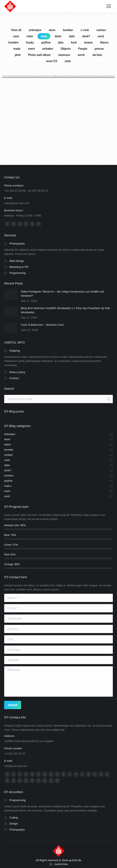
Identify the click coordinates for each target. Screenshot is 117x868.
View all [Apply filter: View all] (16, 30)
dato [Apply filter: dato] (72, 36)
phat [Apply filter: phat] (18, 55)
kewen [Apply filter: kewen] (89, 42)
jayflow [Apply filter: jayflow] (46, 42)
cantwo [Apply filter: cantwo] (101, 30)
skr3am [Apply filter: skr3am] (97, 55)
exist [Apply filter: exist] (101, 36)
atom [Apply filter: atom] (52, 30)
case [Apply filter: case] (16, 36)
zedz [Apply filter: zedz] (68, 61)
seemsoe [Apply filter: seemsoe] (64, 55)
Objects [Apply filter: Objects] (66, 49)
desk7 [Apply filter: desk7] (86, 36)
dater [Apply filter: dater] (58, 36)
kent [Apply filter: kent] (74, 42)
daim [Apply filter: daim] (44, 36)
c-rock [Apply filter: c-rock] (85, 30)
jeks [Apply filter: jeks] (61, 42)
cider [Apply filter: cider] (30, 36)
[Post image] (11, 295)
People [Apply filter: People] (83, 49)
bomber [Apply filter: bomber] (68, 30)
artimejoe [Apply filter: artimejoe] (35, 30)
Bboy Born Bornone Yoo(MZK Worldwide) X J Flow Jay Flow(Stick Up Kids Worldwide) (65, 310)
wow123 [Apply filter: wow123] (52, 61)
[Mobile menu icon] (109, 6)
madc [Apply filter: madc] (17, 49)
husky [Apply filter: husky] (30, 42)
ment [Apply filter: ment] (31, 49)
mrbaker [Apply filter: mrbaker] (48, 49)
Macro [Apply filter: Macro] (104, 42)
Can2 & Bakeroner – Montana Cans (42, 325)
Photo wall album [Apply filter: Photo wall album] (39, 55)
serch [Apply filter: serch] (81, 55)
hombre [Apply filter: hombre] (14, 42)
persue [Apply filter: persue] (99, 49)
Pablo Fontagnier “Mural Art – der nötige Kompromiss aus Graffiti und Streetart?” (62, 294)
